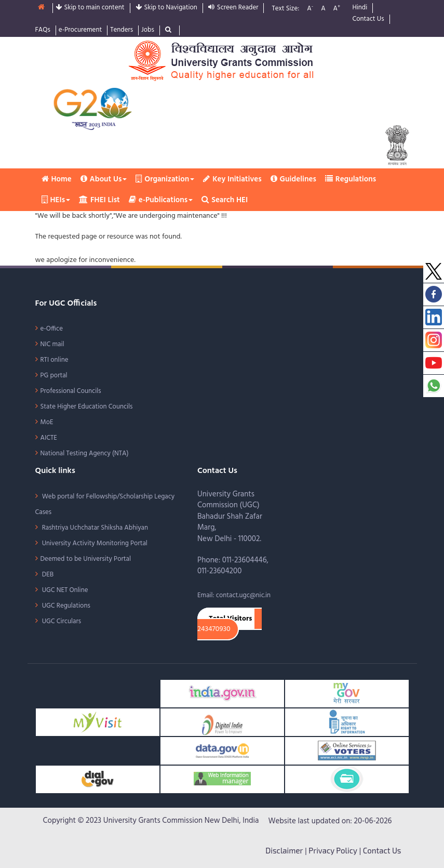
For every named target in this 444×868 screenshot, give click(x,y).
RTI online (55, 360)
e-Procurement (80, 30)
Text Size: (285, 9)
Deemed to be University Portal (86, 559)
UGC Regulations (65, 606)
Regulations (351, 179)
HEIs (56, 200)
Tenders (122, 30)
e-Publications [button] (161, 200)
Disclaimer (284, 850)
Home (57, 179)
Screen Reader (233, 8)
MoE (47, 422)
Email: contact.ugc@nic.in (234, 595)
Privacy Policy (333, 850)
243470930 (214, 629)
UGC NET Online (64, 590)
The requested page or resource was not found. (109, 237)
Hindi (360, 8)
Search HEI (225, 200)
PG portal (54, 376)
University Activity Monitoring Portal (94, 543)
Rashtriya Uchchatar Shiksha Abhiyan (95, 528)
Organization (165, 179)
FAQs (43, 30)
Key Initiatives (232, 179)
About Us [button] (104, 179)
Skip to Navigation (166, 8)
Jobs (148, 30)
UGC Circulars (61, 621)
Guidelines (293, 179)
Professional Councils (71, 391)
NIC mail (52, 344)
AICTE (49, 438)
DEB (47, 575)
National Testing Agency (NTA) (85, 453)
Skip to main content (90, 8)
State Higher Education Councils (87, 407)
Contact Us (368, 19)
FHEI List (99, 200)
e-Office (52, 329)
